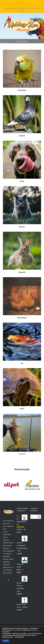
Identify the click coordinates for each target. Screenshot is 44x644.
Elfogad (6, 641)
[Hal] (22, 324)
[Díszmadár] (22, 51)
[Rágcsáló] (22, 233)
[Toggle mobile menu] (40, 36)
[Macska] (22, 188)
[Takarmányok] (22, 279)
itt (21, 635)
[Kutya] (22, 142)
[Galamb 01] (22, 97)
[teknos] (22, 370)
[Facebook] (8, 581)
